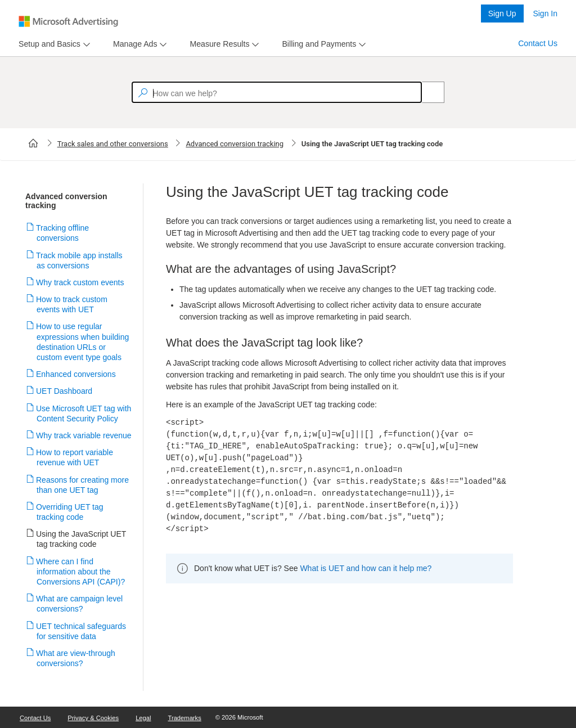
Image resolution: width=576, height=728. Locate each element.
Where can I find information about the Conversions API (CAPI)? (81, 572)
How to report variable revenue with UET (75, 457)
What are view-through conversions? (76, 658)
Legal (143, 718)
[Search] (427, 92)
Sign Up (502, 14)
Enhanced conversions (76, 374)
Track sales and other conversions (113, 144)
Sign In (545, 14)
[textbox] (277, 92)
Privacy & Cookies (93, 718)
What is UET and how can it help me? (366, 568)
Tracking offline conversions (63, 233)
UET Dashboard (64, 391)
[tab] (47, 44)
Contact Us (538, 43)
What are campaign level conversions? (80, 604)
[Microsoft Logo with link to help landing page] (68, 21)
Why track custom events (80, 282)
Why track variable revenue (84, 435)
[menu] (53, 44)
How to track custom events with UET (72, 304)
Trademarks (185, 718)
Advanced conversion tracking (235, 144)
